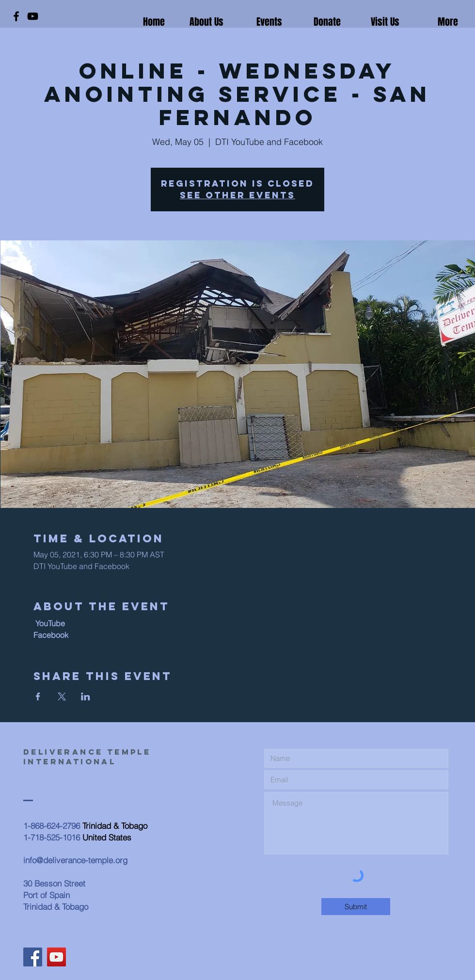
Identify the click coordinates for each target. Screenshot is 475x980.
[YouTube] (33, 16)
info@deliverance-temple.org (75, 860)
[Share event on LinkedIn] (86, 696)
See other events (237, 195)
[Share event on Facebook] (38, 696)
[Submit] (356, 907)
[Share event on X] (62, 696)
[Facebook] (16, 16)
